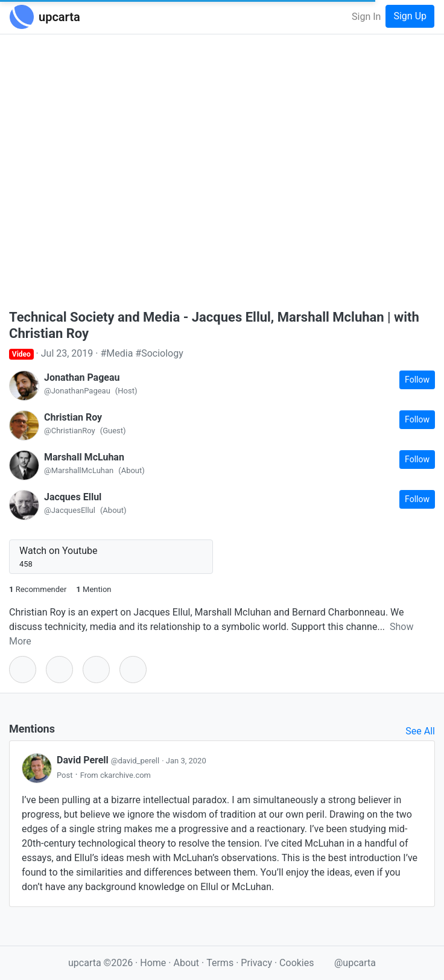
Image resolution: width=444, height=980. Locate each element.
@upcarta (355, 963)
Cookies (297, 963)
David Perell (109, 760)
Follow (417, 380)
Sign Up (410, 16)
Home (153, 963)
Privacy (258, 963)
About (186, 963)
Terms (221, 963)
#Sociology (159, 353)
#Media (116, 353)
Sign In (366, 17)
